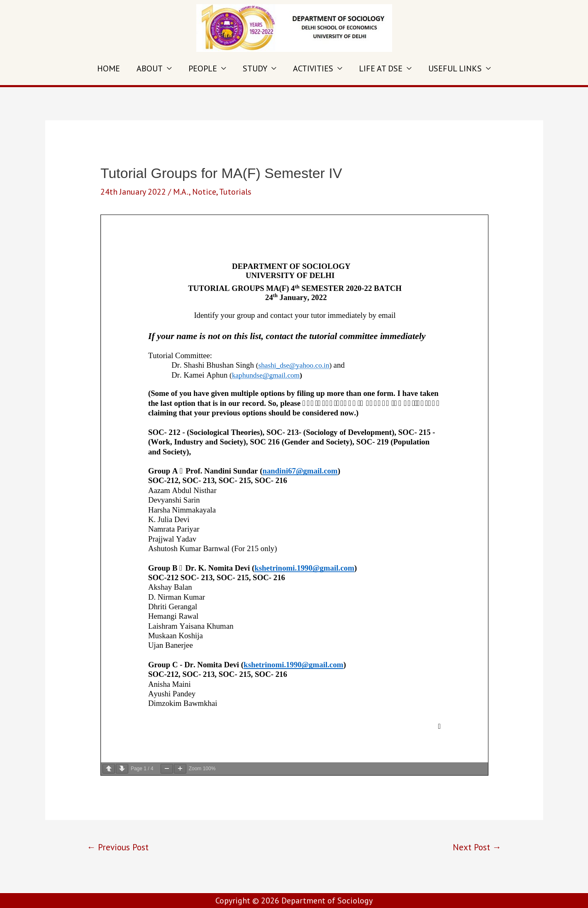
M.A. (181, 192)
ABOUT (150, 68)
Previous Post (118, 847)
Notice (204, 192)
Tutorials (235, 192)
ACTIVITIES (313, 68)
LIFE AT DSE (381, 68)
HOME (109, 68)
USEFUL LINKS (455, 68)
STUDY (255, 68)
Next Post (477, 847)
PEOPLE (203, 68)
